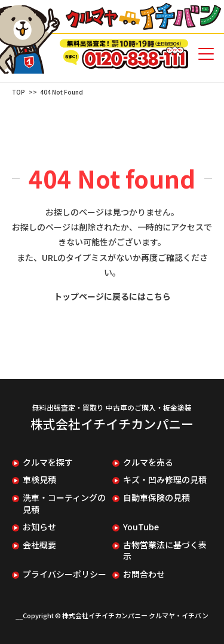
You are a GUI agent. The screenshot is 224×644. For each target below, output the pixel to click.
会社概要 (39, 545)
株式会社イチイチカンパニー (112, 424)
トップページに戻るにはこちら (112, 296)
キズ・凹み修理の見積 (165, 480)
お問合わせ (144, 574)
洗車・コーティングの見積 (64, 504)
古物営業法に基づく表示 (165, 551)
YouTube (141, 527)
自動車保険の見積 (157, 498)
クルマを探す (48, 462)
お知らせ (39, 527)
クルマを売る (148, 462)
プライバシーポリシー (65, 574)
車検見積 (39, 480)
